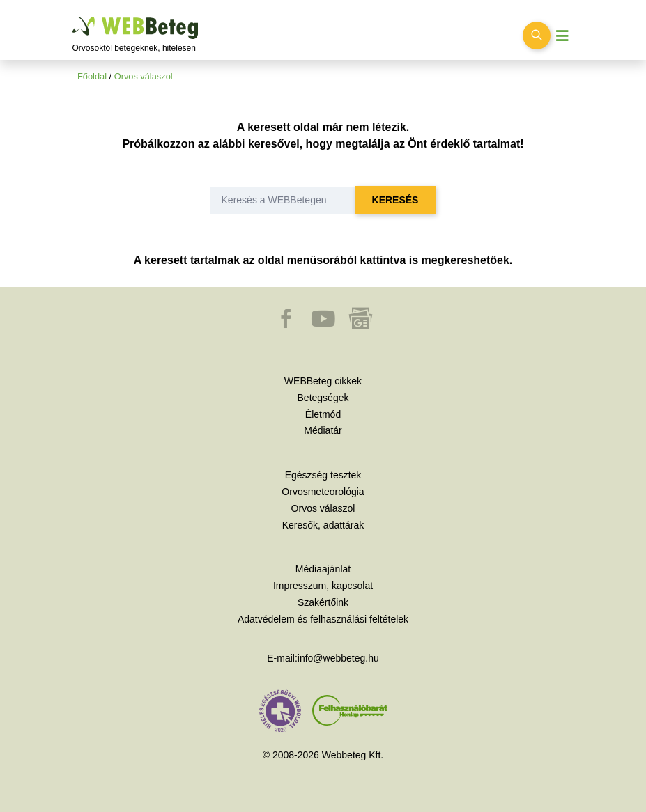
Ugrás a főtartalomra (73, 17)
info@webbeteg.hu (338, 658)
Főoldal (92, 76)
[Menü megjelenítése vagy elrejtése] (562, 36)
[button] (287, 325)
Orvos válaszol (144, 76)
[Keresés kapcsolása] (537, 36)
